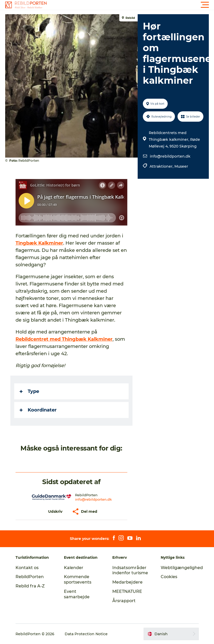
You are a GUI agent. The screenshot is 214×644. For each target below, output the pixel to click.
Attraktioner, (162, 166)
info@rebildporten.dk (170, 156)
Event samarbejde (77, 594)
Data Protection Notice (86, 634)
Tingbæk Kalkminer (39, 243)
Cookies (169, 577)
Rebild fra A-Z (30, 586)
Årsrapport (124, 601)
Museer (181, 166)
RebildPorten (30, 577)
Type (29, 391)
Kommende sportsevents (78, 579)
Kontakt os (27, 568)
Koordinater (38, 410)
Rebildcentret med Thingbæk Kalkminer (64, 339)
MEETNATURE (127, 591)
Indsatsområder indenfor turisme (130, 570)
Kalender (74, 568)
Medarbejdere (127, 582)
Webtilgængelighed (182, 568)
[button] (130, 5)
